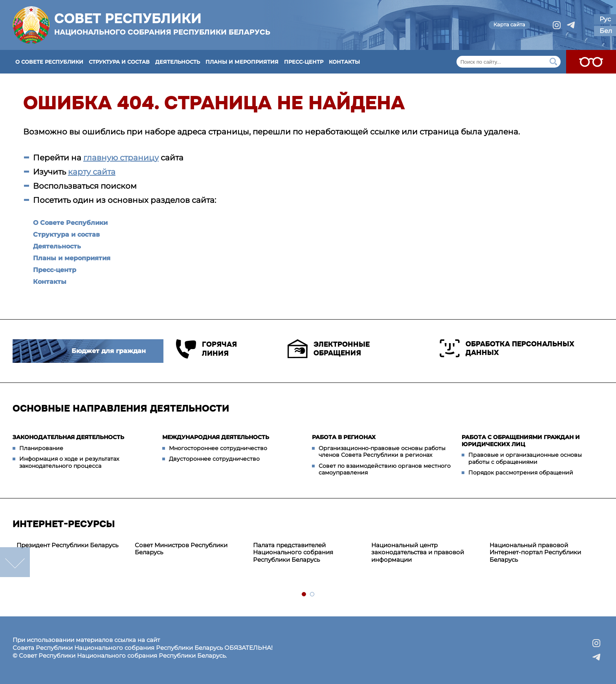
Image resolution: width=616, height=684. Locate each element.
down (15, 562)
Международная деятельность (216, 437)
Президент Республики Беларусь (67, 545)
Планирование (41, 448)
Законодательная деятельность (68, 437)
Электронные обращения (329, 349)
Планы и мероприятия (242, 62)
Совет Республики (162, 24)
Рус (605, 19)
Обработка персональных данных (507, 348)
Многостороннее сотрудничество (218, 448)
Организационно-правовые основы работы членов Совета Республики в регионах (382, 452)
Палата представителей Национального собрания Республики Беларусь (293, 553)
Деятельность (178, 62)
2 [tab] (313, 595)
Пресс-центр (304, 62)
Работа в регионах (344, 437)
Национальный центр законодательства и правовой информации (418, 553)
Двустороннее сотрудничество (214, 459)
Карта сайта (509, 24)
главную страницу (121, 158)
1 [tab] (304, 595)
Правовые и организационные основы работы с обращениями (525, 458)
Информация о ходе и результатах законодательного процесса (69, 462)
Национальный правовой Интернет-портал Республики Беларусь (535, 553)
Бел (606, 31)
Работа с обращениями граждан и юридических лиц (521, 441)
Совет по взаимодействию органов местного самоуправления (385, 469)
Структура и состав (119, 62)
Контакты (344, 62)
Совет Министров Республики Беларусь (181, 549)
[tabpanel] (72, 545)
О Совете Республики (49, 62)
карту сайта (92, 172)
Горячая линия (206, 349)
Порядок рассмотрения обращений (521, 473)
